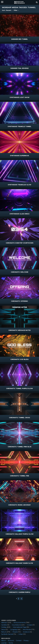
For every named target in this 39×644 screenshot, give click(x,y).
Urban (21, 634)
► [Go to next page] (22, 599)
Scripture (26, 632)
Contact (19, 641)
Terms (11, 643)
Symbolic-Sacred (7, 634)
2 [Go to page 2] (19, 599)
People (15, 632)
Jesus (3, 630)
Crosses (30, 625)
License (4, 643)
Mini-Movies (27, 630)
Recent (9, 10)
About (4, 641)
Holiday (4, 627)
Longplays (14, 630)
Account (11, 641)
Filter (16, 10)
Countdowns (16, 625)
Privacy (26, 641)
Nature (4, 632)
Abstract (4, 623)
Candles (4, 625)
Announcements (19, 623)
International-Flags (20, 627)
